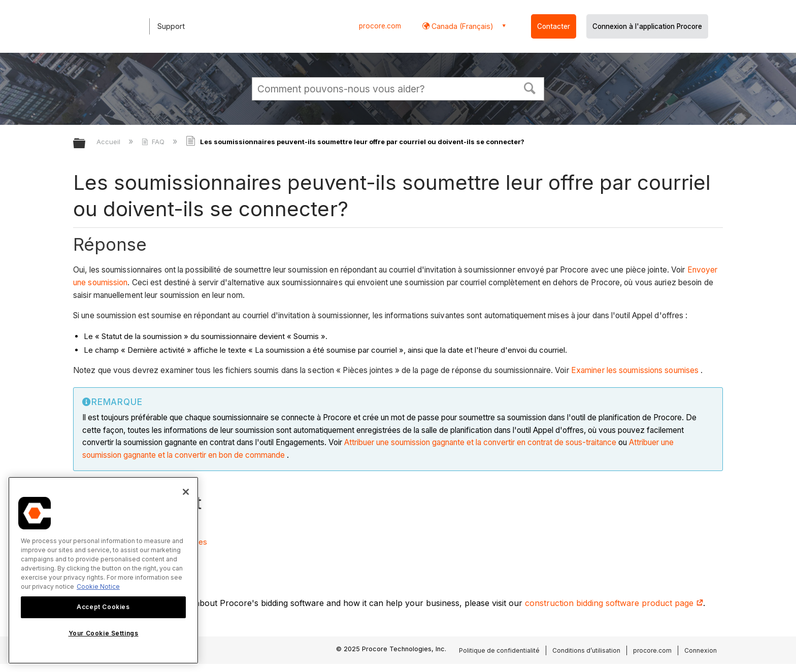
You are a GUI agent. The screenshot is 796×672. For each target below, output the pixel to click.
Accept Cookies (103, 607)
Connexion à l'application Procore (647, 26)
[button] (530, 87)
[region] (103, 570)
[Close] (186, 492)
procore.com (380, 26)
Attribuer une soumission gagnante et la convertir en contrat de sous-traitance (480, 442)
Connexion (701, 650)
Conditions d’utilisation (586, 650)
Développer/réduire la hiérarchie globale (86, 144)
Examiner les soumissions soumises (635, 370)
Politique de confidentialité (499, 650)
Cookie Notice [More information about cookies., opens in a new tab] (98, 586)
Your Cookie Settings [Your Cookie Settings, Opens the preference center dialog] (104, 633)
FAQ (154, 142)
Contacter (554, 26)
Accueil (109, 142)
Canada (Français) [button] (461, 26)
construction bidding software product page (614, 603)
